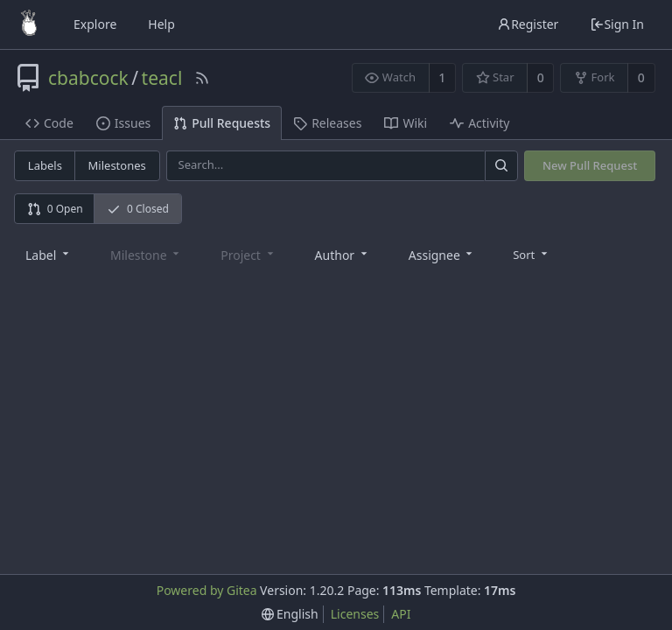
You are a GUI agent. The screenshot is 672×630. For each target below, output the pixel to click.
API (401, 614)
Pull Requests (222, 123)
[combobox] (49, 254)
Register (528, 24)
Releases (327, 123)
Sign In (617, 24)
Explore (95, 24)
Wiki (406, 123)
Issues (123, 123)
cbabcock (88, 78)
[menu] (532, 254)
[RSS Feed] (202, 78)
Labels (45, 165)
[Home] (29, 24)
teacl (162, 78)
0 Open (55, 209)
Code (49, 123)
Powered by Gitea (207, 590)
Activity (479, 123)
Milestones (117, 165)
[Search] (501, 166)
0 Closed (138, 209)
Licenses (355, 614)
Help (161, 24)
